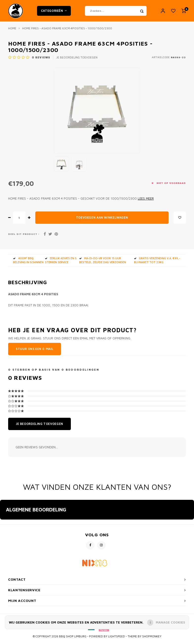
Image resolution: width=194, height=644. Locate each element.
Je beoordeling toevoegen (77, 61)
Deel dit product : (24, 237)
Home (12, 31)
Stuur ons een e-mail (35, 352)
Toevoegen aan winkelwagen (102, 221)
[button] (4, 528)
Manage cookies (170, 622)
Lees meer (146, 202)
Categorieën (54, 12)
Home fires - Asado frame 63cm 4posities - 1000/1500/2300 (67, 31)
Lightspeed (116, 639)
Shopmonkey (152, 639)
